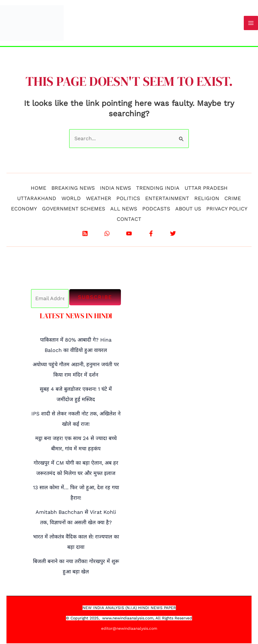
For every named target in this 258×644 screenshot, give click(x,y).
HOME (38, 189)
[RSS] (85, 234)
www (107, 619)
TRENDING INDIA (158, 189)
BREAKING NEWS (73, 189)
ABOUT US (188, 209)
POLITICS (128, 199)
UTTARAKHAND (37, 199)
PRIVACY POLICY (227, 209)
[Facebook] (151, 234)
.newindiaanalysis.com (132, 619)
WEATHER (99, 199)
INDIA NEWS (115, 189)
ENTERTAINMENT (167, 199)
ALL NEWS (124, 209)
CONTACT (129, 220)
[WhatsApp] (107, 234)
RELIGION (207, 199)
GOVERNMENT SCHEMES (74, 209)
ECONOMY (24, 209)
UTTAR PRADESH (206, 189)
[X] (173, 234)
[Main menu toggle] (251, 23)
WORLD (71, 199)
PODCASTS (156, 209)
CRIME (233, 199)
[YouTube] (129, 234)
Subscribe (95, 298)
